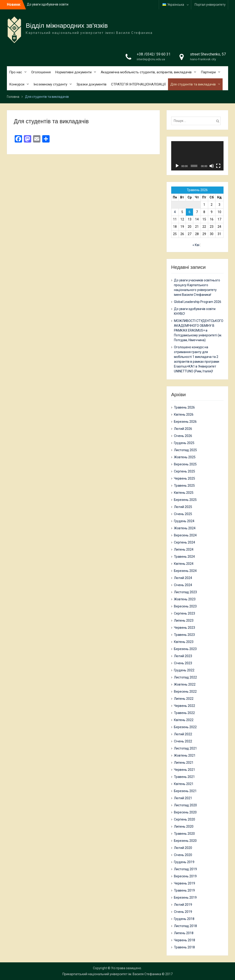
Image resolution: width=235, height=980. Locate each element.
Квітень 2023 (184, 642)
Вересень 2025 (185, 464)
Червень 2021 (185, 770)
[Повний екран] (218, 166)
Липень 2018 (184, 933)
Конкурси (17, 84)
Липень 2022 (184, 699)
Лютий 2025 (183, 507)
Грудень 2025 (184, 443)
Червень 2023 (185, 628)
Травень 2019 (184, 890)
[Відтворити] (177, 166)
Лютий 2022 (183, 734)
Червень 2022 (185, 706)
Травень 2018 (184, 947)
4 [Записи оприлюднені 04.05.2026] (175, 212)
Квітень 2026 (184, 415)
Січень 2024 (183, 585)
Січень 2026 (183, 436)
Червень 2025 (185, 478)
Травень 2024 (184, 557)
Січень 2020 (183, 855)
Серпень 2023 (185, 613)
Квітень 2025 (184, 493)
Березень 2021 (185, 791)
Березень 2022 (185, 727)
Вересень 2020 (185, 812)
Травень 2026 (184, 407)
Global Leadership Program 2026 (198, 302)
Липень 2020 (184, 826)
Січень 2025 (183, 514)
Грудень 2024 (184, 521)
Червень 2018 (185, 940)
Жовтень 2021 (185, 755)
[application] (197, 156)
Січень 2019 (183, 912)
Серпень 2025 (185, 471)
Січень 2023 (183, 663)
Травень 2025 (184, 486)
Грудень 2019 (184, 862)
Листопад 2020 (185, 805)
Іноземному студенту (50, 84)
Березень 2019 (185, 898)
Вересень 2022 (185, 692)
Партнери (208, 72)
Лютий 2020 (183, 848)
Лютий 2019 (183, 905)
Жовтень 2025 (185, 457)
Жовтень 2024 (185, 528)
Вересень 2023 (185, 606)
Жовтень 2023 (185, 599)
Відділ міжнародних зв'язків (67, 26)
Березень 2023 (185, 649)
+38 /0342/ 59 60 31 (154, 54)
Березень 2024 (185, 571)
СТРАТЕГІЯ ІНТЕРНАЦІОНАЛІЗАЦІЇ (138, 84)
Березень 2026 (185, 422)
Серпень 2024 (185, 542)
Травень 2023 (184, 635)
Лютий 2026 (183, 429)
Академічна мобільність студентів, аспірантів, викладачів (146, 72)
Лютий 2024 (183, 578)
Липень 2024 (184, 549)
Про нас (16, 72)
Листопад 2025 (185, 450)
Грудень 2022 (184, 670)
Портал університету (210, 5)
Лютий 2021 (183, 798)
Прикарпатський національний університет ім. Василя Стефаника (112, 974)
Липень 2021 (184, 763)
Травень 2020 (184, 834)
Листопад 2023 (185, 592)
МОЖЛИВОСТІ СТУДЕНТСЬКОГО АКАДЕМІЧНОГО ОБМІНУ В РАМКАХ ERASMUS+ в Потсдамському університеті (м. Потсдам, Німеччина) (199, 330)
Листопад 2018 (185, 926)
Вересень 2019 (185, 876)
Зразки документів (91, 84)
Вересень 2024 (185, 535)
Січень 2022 (183, 741)
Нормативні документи (73, 72)
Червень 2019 (185, 883)
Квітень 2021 (184, 784)
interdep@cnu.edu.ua (151, 59)
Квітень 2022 (184, 720)
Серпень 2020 (185, 819)
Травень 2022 (184, 713)
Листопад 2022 (185, 677)
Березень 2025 (185, 500)
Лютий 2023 (183, 656)
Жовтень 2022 (185, 684)
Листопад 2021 (185, 748)
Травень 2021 (184, 777)
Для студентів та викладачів (193, 84)
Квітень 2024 (184, 564)
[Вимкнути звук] (212, 166)
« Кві (196, 245)
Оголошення (41, 72)
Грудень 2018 (184, 919)
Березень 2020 (185, 841)
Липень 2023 (184, 620)
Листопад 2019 (185, 869)
